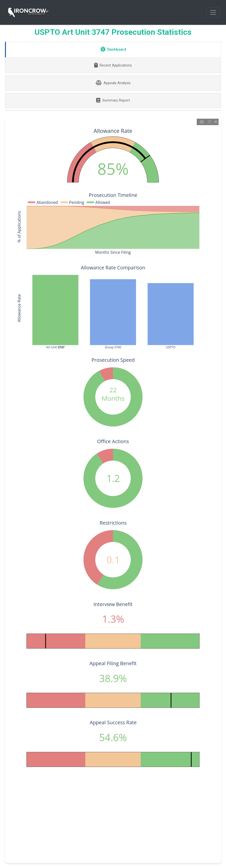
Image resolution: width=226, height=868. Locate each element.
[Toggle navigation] (213, 12)
